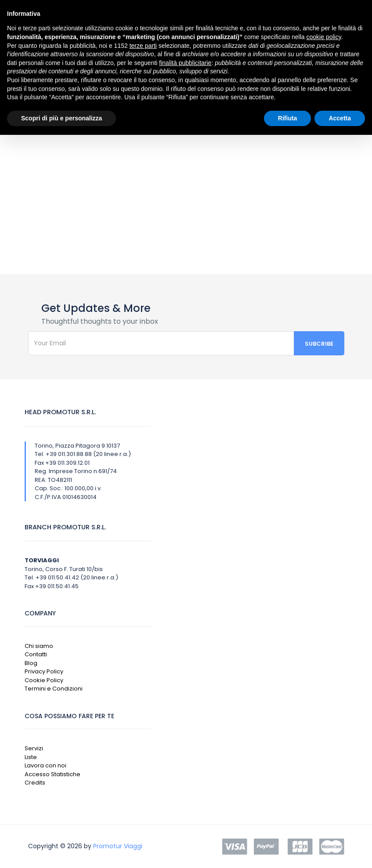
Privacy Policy (44, 671)
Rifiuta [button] (288, 118)
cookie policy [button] (324, 37)
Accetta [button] (340, 118)
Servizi (34, 748)
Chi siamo (39, 646)
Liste (31, 757)
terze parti (143, 46)
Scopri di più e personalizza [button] (61, 118)
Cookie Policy (44, 680)
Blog (31, 663)
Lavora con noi (45, 765)
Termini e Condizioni (54, 689)
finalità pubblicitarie (185, 63)
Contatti (36, 654)
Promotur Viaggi (118, 846)
